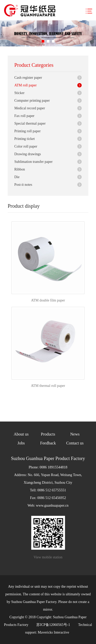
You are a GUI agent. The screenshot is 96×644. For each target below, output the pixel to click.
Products (48, 434)
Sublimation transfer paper (33, 162)
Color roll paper (26, 146)
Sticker (19, 93)
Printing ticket (25, 139)
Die (17, 177)
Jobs (21, 443)
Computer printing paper (32, 101)
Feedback (48, 443)
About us (21, 434)
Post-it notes (23, 185)
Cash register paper (28, 78)
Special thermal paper (30, 123)
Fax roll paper (24, 116)
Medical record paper (30, 108)
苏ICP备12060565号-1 (53, 625)
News (75, 434)
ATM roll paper (25, 85)
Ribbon (20, 169)
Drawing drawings (28, 154)
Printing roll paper (28, 131)
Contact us (75, 443)
